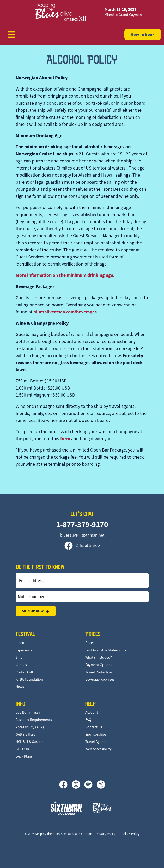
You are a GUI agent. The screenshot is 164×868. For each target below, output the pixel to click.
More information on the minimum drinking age (64, 275)
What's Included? (99, 657)
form (65, 439)
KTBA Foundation (29, 679)
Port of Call (24, 672)
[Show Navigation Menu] (11, 35)
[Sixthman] (66, 808)
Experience (24, 650)
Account (92, 712)
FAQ (88, 720)
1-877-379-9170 (82, 524)
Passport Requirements (34, 720)
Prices (90, 643)
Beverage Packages (100, 679)
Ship (19, 657)
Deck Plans (24, 756)
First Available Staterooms (106, 650)
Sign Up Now (36, 611)
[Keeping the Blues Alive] (102, 808)
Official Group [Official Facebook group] (82, 545)
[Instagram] (78, 785)
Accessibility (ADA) (30, 727)
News (20, 687)
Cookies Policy (130, 834)
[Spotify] (90, 785)
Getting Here (25, 734)
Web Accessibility (98, 749)
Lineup (21, 643)
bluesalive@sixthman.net (82, 535)
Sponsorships (96, 734)
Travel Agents (96, 742)
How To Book (143, 34)
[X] (101, 785)
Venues (21, 665)
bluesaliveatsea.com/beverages (65, 312)
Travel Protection (99, 672)
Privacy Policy (105, 834)
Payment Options (99, 665)
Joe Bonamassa (28, 712)
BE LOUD (22, 749)
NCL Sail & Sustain (30, 742)
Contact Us (94, 727)
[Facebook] (65, 785)
